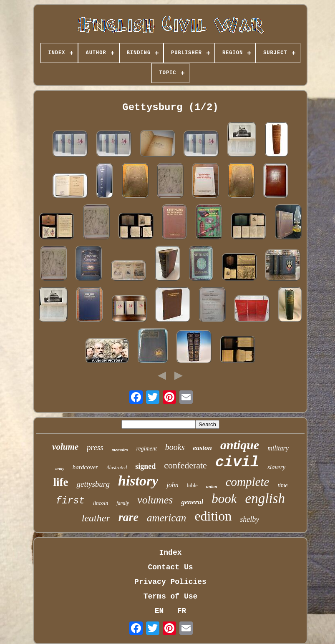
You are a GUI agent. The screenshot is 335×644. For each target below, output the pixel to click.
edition (213, 516)
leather (96, 518)
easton (203, 448)
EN (159, 611)
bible (192, 485)
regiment (147, 449)
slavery (276, 467)
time (282, 485)
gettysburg (93, 484)
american (166, 518)
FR (182, 611)
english (265, 498)
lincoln (101, 503)
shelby (249, 519)
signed (145, 466)
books (175, 447)
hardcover (85, 467)
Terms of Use (171, 596)
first (70, 501)
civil (237, 463)
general (192, 502)
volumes (155, 500)
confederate (185, 465)
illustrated (117, 468)
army (60, 469)
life (60, 482)
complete (248, 482)
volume (65, 447)
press (95, 447)
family (123, 503)
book (224, 499)
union (212, 486)
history (138, 481)
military (278, 448)
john (172, 485)
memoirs (120, 450)
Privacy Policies (170, 582)
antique (240, 445)
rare (128, 517)
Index (170, 553)
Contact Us (170, 567)
